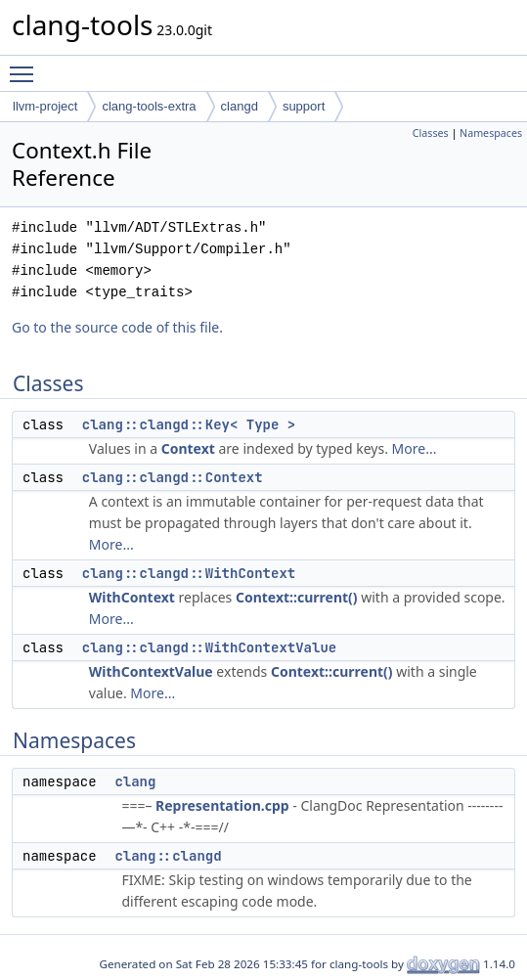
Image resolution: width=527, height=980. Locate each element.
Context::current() (297, 597)
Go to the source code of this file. (117, 327)
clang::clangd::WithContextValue (209, 647)
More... (415, 448)
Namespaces (491, 133)
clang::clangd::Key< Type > (189, 424)
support (304, 106)
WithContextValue (151, 671)
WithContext (132, 597)
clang (135, 781)
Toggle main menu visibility (26, 66)
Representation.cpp (222, 805)
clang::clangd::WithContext (189, 573)
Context (188, 448)
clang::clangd (168, 856)
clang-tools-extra (149, 106)
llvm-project (45, 106)
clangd (240, 106)
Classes (431, 133)
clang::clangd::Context (173, 477)
